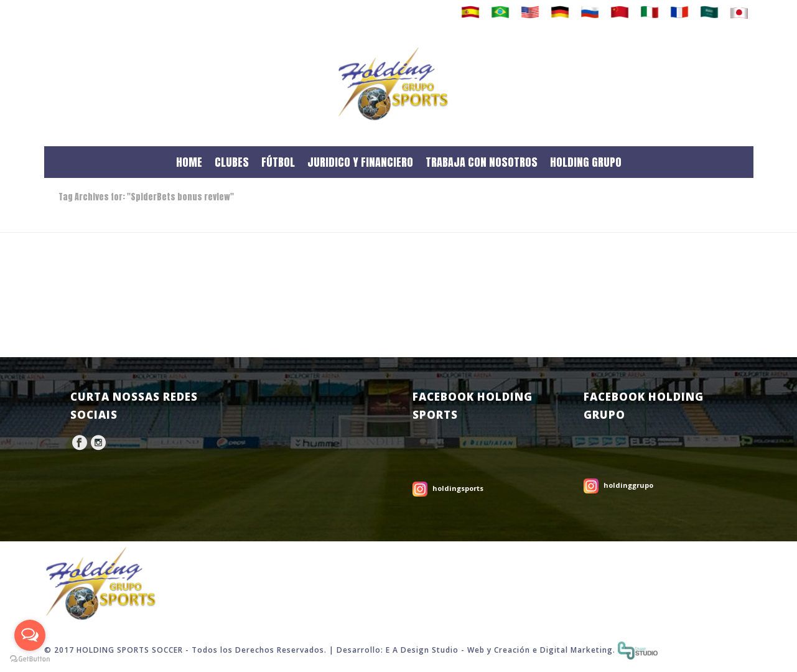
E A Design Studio (422, 650)
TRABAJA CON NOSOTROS (482, 162)
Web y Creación (499, 650)
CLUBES (232, 162)
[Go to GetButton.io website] (30, 659)
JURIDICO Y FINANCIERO (360, 162)
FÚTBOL (278, 162)
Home (720, 221)
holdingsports (458, 488)
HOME (189, 162)
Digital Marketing (576, 650)
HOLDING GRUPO (586, 162)
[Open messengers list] (30, 635)
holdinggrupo (628, 485)
